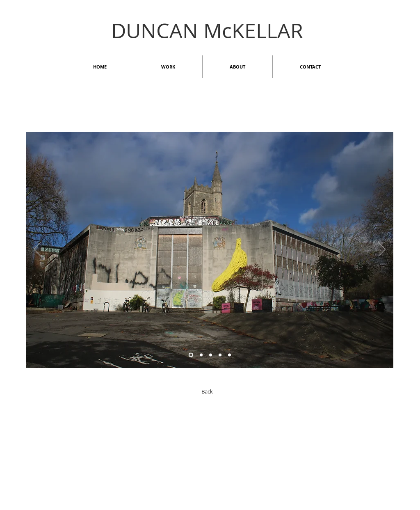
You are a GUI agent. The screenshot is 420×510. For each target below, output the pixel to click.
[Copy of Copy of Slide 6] (191, 355)
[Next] (382, 250)
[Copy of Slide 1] (229, 355)
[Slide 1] (220, 355)
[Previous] (37, 250)
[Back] (207, 391)
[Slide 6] (201, 355)
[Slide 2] (211, 355)
